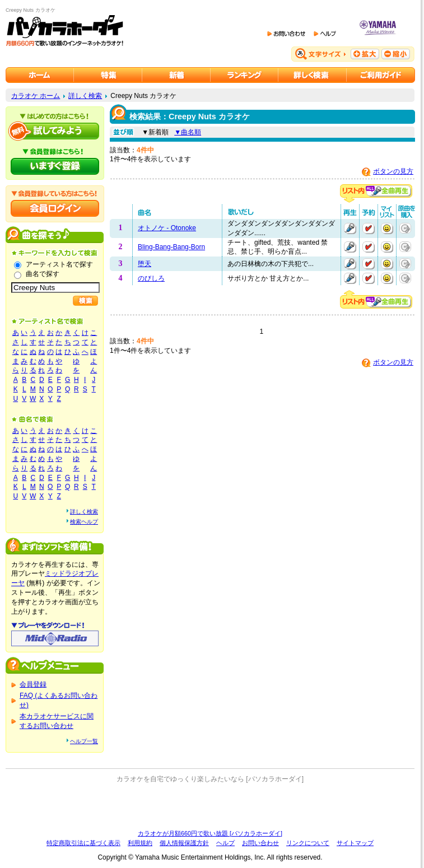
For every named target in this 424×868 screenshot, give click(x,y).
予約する (369, 228)
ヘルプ (225, 843)
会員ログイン (55, 208)
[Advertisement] (210, 806)
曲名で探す (43, 274)
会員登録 (33, 684)
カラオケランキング (244, 75)
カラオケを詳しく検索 (313, 75)
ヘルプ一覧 (84, 741)
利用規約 (140, 843)
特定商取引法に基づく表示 (83, 843)
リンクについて (308, 843)
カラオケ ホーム (36, 96)
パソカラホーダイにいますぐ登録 (55, 166)
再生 (350, 228)
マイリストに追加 (387, 228)
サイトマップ (355, 843)
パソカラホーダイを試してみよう (55, 131)
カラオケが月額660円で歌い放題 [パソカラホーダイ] (210, 833)
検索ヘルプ (84, 522)
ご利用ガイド (381, 75)
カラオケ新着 (176, 75)
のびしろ (151, 278)
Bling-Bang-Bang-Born (171, 247)
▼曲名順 (188, 132)
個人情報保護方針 (184, 843)
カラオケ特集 (108, 75)
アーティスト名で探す (59, 264)
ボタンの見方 (393, 171)
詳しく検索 (85, 96)
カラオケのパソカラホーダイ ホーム (40, 75)
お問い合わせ (260, 843)
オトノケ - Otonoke (167, 228)
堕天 (145, 264)
